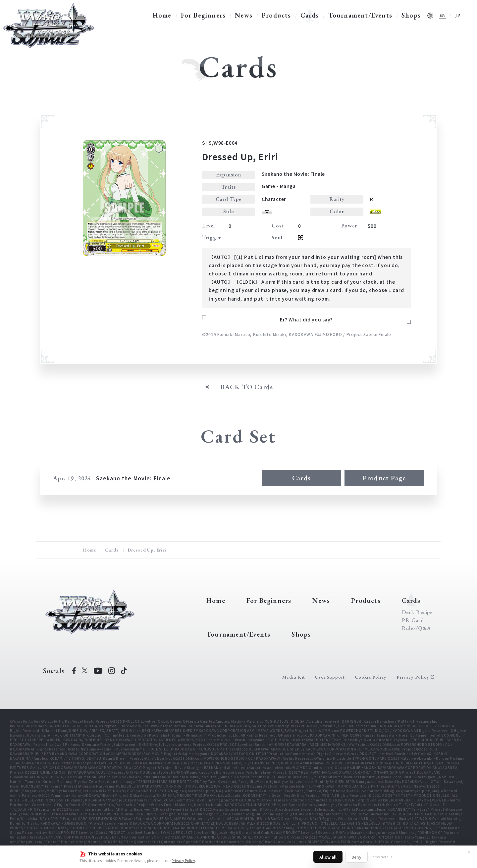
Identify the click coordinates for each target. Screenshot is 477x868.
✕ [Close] (469, 852)
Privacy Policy (183, 860)
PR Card (413, 620)
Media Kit (294, 677)
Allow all (328, 857)
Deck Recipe (417, 612)
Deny (356, 857)
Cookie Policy (371, 677)
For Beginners (203, 15)
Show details (381, 857)
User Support (330, 677)
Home (162, 15)
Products (276, 15)
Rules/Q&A (416, 628)
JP (458, 15)
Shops (411, 15)
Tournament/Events (360, 15)
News (244, 15)
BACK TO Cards (247, 387)
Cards (310, 15)
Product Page (384, 478)
